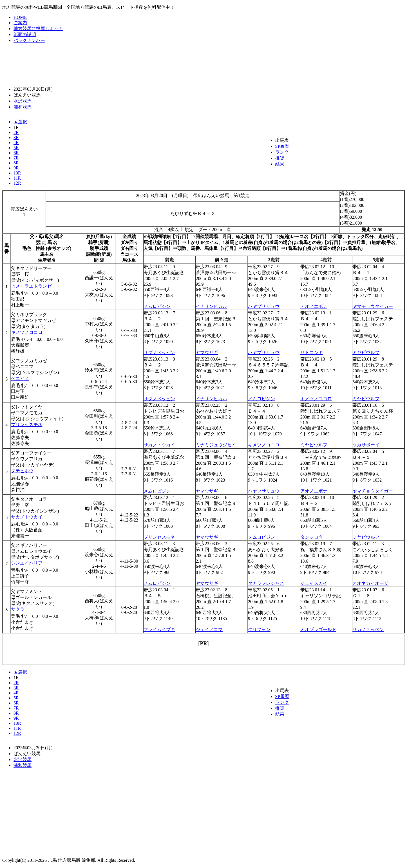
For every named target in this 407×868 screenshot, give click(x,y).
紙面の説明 (25, 34)
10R (17, 173)
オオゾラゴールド (318, 629)
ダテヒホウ (22, 471)
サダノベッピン (159, 353)
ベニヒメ (20, 378)
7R (16, 158)
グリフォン (259, 629)
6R (16, 153)
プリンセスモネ (27, 425)
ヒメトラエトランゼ (31, 286)
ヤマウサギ (207, 353)
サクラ (18, 609)
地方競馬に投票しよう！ (38, 29)
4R (16, 143)
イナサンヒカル (211, 306)
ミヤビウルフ (366, 353)
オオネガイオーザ (370, 583)
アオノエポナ (314, 306)
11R (17, 178)
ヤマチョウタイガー (373, 306)
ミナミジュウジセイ (216, 445)
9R (16, 168)
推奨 (280, 158)
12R (17, 183)
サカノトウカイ (159, 445)
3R (16, 137)
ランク (282, 152)
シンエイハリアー (29, 563)
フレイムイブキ (159, 629)
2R (16, 132)
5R (16, 148)
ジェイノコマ (209, 629)
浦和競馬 (23, 107)
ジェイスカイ (314, 583)
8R (16, 163)
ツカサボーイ (366, 445)
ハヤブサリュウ (264, 306)
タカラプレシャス (266, 583)
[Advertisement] (203, 64)
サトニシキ (312, 353)
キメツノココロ (27, 332)
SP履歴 (282, 146)
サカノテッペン (368, 629)
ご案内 (20, 23)
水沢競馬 (23, 101)
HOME (20, 17)
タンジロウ (312, 537)
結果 (280, 164)
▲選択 (20, 122)
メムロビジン (157, 306)
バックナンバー (29, 40)
